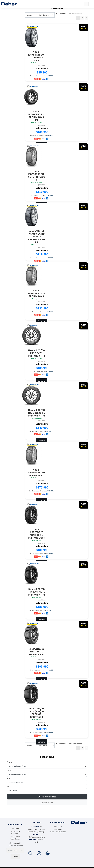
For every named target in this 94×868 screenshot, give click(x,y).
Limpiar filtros (47, 800)
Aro (8, 776)
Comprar (41, 320)
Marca (9, 784)
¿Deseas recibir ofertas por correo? (15, 842)
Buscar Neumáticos (47, 794)
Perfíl (9, 768)
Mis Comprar (15, 829)
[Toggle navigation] (86, 4)
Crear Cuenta (15, 836)
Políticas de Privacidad (58, 829)
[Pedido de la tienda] (40, 15)
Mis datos (15, 826)
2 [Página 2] (82, 18)
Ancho (9, 759)
